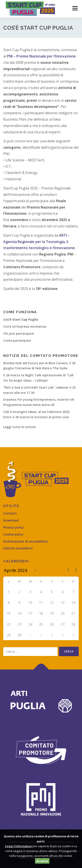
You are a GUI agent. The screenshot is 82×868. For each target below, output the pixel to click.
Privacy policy (14, 527)
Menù (75, 8)
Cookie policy (13, 534)
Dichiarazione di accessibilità (25, 541)
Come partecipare (17, 340)
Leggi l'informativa (18, 846)
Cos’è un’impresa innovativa (25, 326)
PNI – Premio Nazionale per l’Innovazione (41, 56)
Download (11, 520)
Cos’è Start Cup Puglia (21, 319)
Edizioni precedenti (18, 548)
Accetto (42, 861)
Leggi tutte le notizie (19, 427)
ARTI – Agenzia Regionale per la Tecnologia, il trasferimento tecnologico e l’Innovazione (39, 242)
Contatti (10, 513)
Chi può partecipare (18, 333)
